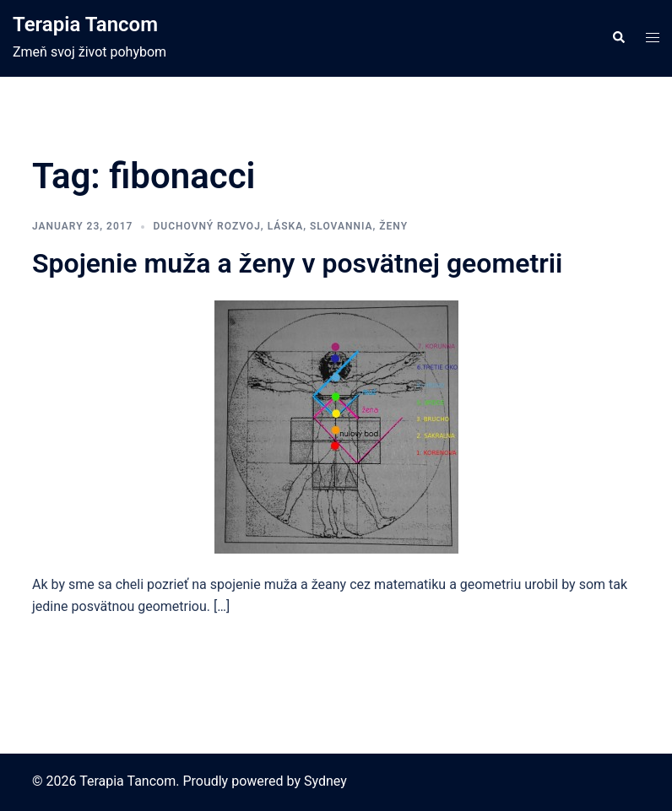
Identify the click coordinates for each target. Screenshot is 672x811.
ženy (393, 226)
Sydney (325, 781)
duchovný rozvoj (206, 226)
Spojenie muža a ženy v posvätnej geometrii (297, 263)
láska (286, 226)
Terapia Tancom (85, 24)
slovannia (341, 226)
